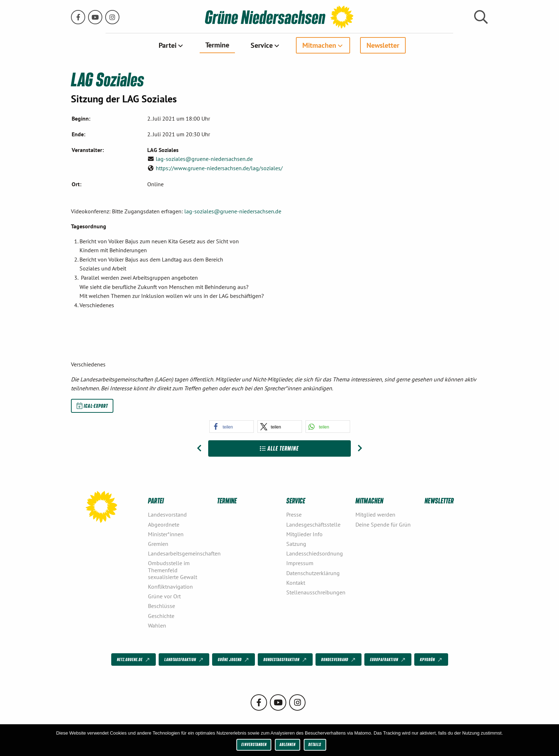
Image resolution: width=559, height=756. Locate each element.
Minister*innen (166, 534)
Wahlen (157, 625)
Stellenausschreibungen (316, 592)
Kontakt (296, 582)
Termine (217, 45)
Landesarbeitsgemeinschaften (180, 553)
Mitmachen (319, 45)
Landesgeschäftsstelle (313, 524)
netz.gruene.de (134, 660)
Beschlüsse (161, 606)
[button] (232, 427)
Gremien (158, 544)
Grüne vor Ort (164, 596)
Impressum (300, 563)
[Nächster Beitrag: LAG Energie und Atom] (360, 448)
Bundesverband (339, 660)
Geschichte (161, 615)
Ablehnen (288, 744)
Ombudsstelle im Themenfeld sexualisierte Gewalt (173, 570)
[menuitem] (171, 45)
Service (262, 45)
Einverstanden (254, 744)
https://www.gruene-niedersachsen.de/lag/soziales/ (219, 168)
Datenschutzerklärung (313, 573)
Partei (168, 45)
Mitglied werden (375, 514)
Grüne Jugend (234, 660)
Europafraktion (388, 660)
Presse (294, 514)
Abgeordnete (164, 524)
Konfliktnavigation (170, 587)
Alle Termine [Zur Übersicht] (279, 448)
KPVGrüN (432, 660)
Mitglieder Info (304, 534)
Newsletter (383, 45)
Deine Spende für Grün (383, 524)
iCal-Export (92, 406)
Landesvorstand (167, 514)
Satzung (296, 544)
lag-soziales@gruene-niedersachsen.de (204, 159)
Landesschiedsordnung (315, 553)
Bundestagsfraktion (286, 660)
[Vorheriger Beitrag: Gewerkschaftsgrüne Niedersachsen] (199, 448)
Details (315, 744)
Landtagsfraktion (184, 660)
